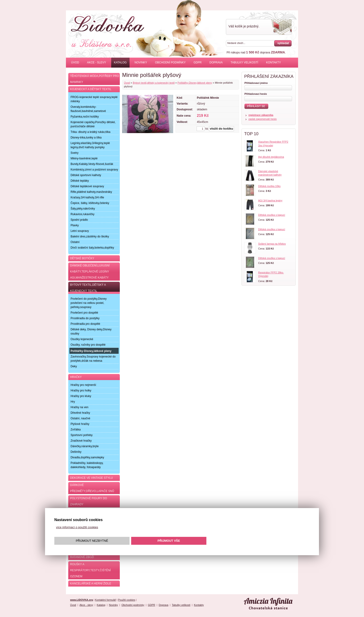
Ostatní (75, 242)
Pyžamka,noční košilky (85, 117)
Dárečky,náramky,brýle (85, 446)
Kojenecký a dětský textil (91, 89)
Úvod (75, 62)
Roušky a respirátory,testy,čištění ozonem (90, 570)
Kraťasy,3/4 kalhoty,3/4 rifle (87, 197)
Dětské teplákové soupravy (87, 186)
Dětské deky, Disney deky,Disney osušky (91, 331)
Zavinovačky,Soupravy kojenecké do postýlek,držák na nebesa (93, 359)
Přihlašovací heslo (256, 94)
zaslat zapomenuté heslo (263, 119)
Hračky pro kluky (81, 396)
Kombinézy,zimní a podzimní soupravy (94, 170)
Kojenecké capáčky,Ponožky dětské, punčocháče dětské (93, 124)
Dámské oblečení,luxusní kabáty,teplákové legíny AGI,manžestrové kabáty (90, 272)
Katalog (120, 62)
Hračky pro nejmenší (83, 385)
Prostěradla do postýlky (85, 318)
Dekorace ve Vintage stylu (91, 478)
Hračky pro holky (81, 391)
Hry (73, 402)
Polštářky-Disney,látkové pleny (195, 83)
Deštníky (76, 452)
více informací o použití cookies (77, 527)
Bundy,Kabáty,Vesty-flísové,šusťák (92, 164)
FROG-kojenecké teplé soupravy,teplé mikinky (94, 99)
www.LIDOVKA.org (82, 600)
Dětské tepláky (80, 181)
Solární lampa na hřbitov (272, 244)
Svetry (75, 153)
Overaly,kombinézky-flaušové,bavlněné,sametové (88, 109)
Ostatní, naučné (80, 418)
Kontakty (273, 62)
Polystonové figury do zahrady (89, 501)
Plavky (75, 225)
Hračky (76, 377)
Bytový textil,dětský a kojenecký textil (154, 83)
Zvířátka (76, 430)
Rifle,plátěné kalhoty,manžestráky (91, 192)
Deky (74, 366)
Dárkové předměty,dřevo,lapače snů (92, 488)
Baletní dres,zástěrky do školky (90, 236)
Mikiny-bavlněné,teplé (84, 158)
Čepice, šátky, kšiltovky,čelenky (90, 203)
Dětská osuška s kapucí (272, 215)
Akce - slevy (97, 62)
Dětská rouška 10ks (269, 186)
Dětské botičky (82, 258)
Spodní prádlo (79, 220)
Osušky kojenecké (82, 339)
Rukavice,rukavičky (83, 214)
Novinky (141, 62)
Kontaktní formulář (106, 600)
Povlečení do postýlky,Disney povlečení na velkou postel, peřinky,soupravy (89, 303)
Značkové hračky (81, 441)
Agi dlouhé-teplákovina (271, 157)
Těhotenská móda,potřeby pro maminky (94, 79)
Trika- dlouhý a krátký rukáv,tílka (90, 132)
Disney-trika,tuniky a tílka (86, 138)
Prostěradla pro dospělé (85, 324)
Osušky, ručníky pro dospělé (88, 345)
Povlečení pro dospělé (84, 313)
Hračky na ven (80, 407)
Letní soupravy (80, 231)
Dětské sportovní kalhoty (86, 175)
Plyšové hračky (80, 424)
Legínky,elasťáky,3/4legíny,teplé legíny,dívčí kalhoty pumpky (90, 145)
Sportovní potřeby (82, 435)
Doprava (216, 62)
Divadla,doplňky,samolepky (87, 457)
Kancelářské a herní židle (91, 584)
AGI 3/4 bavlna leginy (270, 200)
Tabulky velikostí (244, 62)
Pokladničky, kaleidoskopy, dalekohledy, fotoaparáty (87, 465)
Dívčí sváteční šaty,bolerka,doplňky (92, 248)
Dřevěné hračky (80, 413)
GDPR (198, 62)
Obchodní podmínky (170, 62)
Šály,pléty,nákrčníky (83, 209)
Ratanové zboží (82, 557)
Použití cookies (127, 600)
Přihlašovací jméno (256, 83)
